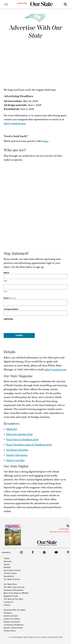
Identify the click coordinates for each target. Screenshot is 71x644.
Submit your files (15, 460)
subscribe (22, 3)
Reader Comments (12, 622)
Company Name (11, 309)
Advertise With (15, 610)
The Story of (13, 599)
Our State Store (10, 584)
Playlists (7, 567)
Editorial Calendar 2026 (19, 434)
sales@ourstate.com (15, 123)
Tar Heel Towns (10, 573)
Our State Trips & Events (14, 587)
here (46, 141)
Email (10, 298)
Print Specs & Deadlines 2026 (22, 439)
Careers (7, 605)
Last (5, 291)
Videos (7, 558)
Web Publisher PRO (56, 637)
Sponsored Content (12, 570)
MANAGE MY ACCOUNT (59, 532)
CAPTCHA (8, 319)
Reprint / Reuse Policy (13, 628)
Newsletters (9, 576)
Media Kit (12, 429)
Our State (13, 637)
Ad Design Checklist (17, 450)
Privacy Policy (10, 631)
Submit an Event (11, 616)
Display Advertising (17, 455)
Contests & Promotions (14, 590)
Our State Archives (12, 579)
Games (7, 564)
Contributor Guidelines (14, 625)
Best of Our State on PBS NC (16, 593)
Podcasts (8, 561)
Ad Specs (8, 613)
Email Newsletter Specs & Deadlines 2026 (29, 445)
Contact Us (9, 602)
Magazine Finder (11, 596)
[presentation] (23, 325)
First (5, 281)
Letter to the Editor (12, 619)
